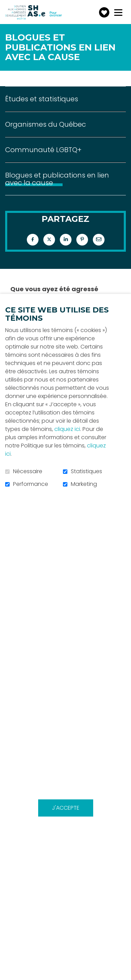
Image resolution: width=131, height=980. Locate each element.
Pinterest (82, 240)
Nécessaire (28, 471)
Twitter (49, 240)
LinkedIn (66, 240)
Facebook (33, 240)
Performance (31, 484)
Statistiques (86, 471)
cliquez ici (67, 429)
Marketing (84, 484)
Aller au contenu (5, 5)
